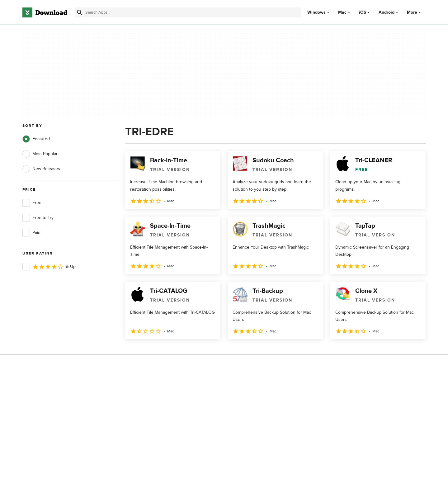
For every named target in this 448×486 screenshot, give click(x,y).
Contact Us (146, 409)
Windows (316, 12)
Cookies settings (264, 437)
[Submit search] (80, 12)
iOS (363, 12)
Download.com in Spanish (160, 420)
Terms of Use (261, 399)
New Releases (41, 169)
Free (32, 203)
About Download (151, 388)
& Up (49, 267)
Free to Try (38, 218)
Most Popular (40, 154)
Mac (342, 12)
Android (387, 12)
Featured (36, 139)
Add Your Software (153, 399)
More (415, 12)
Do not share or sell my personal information (271, 423)
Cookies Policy (262, 409)
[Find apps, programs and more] (188, 12)
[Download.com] (45, 12)
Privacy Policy (261, 388)
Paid (31, 233)
